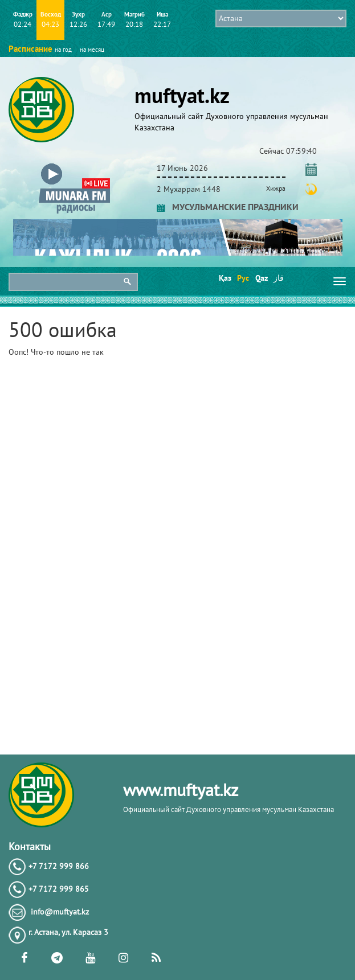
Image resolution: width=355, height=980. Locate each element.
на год (63, 50)
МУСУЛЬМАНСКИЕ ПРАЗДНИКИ (228, 207)
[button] (74, 166)
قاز (279, 278)
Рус (242, 278)
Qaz (261, 278)
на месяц (92, 50)
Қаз (224, 278)
